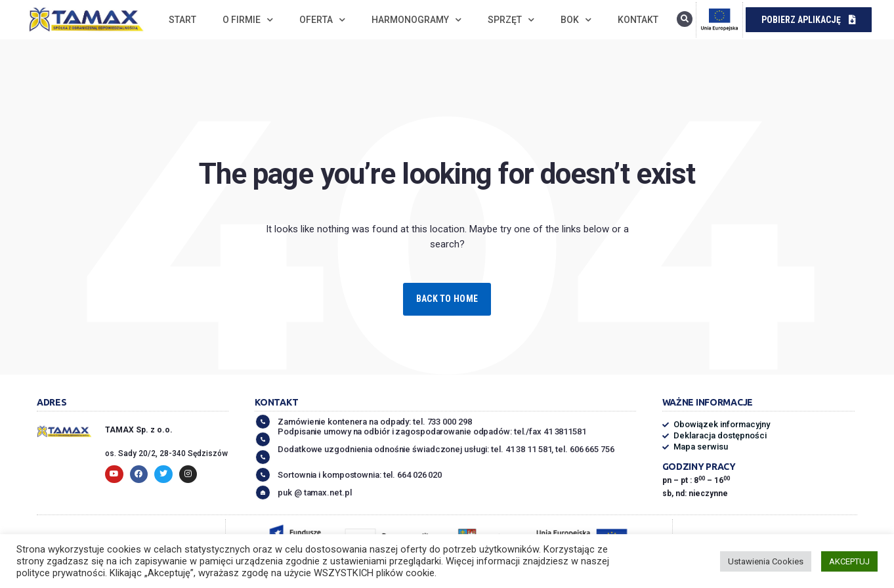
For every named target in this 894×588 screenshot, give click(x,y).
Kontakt (638, 20)
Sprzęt (511, 20)
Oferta (322, 20)
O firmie (248, 20)
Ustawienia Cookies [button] (766, 561)
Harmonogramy (416, 20)
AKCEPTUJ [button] (849, 561)
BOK (576, 20)
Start (182, 20)
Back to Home (447, 299)
